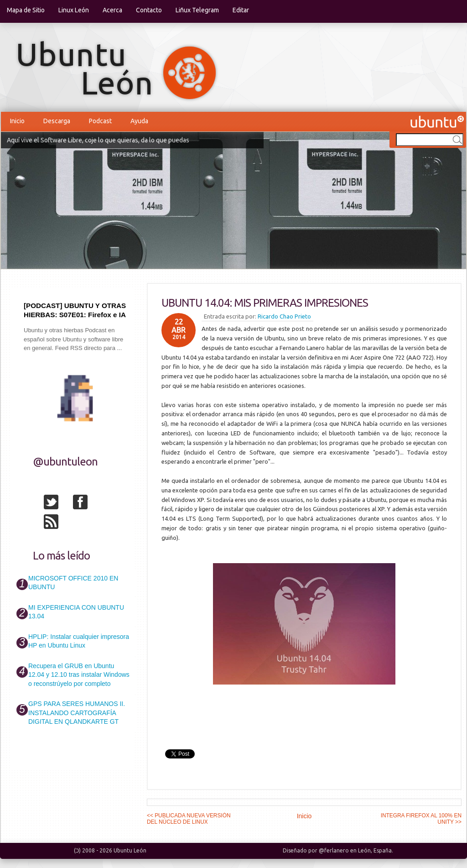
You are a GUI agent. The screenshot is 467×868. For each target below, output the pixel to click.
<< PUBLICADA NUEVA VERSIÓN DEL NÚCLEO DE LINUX (189, 819)
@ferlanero (334, 850)
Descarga (57, 121)
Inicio (17, 121)
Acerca (112, 10)
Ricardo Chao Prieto (284, 316)
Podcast (100, 121)
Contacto (149, 10)
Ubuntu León (130, 850)
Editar (241, 10)
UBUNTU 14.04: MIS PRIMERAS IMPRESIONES (265, 303)
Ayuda (139, 121)
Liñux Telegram (197, 10)
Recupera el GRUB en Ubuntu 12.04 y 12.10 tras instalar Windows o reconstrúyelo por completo (79, 675)
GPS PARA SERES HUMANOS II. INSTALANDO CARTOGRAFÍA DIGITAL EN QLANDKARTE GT (77, 713)
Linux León (74, 10)
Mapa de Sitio (26, 10)
